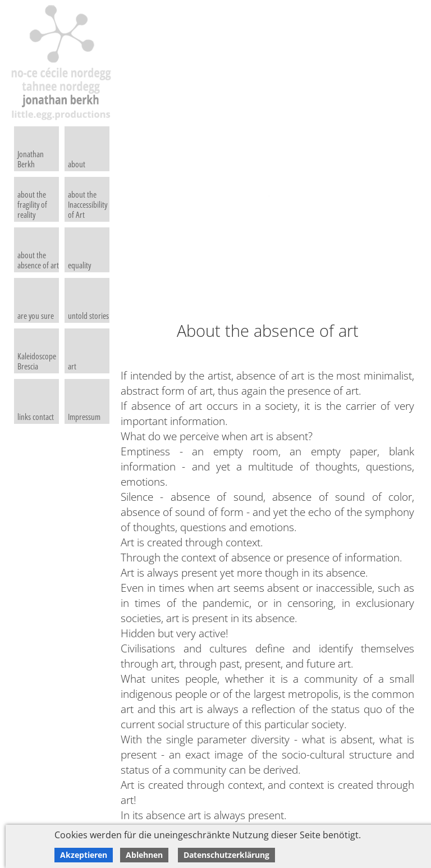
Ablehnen (144, 855)
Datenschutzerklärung (226, 855)
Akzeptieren (84, 855)
